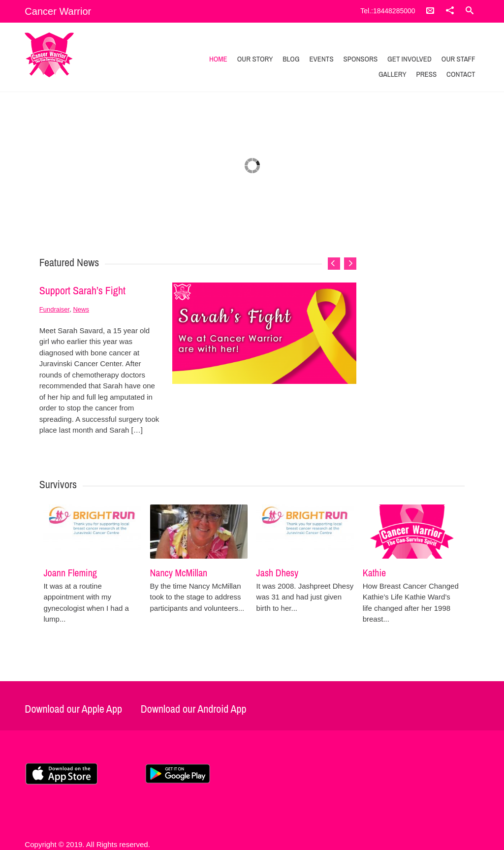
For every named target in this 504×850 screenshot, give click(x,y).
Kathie (374, 573)
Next (350, 264)
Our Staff (458, 59)
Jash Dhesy (278, 573)
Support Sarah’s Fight (82, 290)
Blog (291, 59)
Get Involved (409, 59)
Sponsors (360, 59)
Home (218, 59)
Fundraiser (54, 309)
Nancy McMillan (179, 573)
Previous (334, 264)
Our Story (255, 59)
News (81, 309)
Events (321, 59)
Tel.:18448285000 (388, 11)
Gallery (393, 74)
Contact (461, 74)
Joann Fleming (70, 573)
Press (426, 74)
